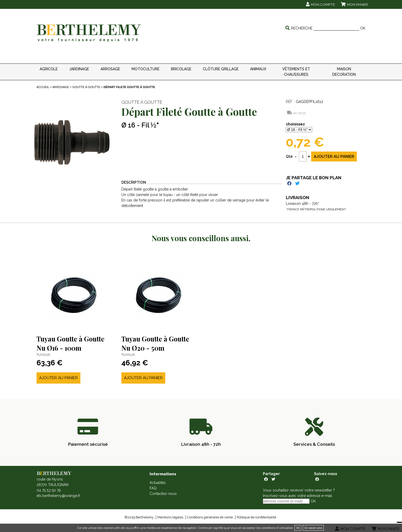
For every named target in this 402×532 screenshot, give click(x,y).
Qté (289, 157)
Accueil (43, 87)
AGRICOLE (49, 69)
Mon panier (357, 4)
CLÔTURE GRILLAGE (221, 69)
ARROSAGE (110, 69)
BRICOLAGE (181, 69)
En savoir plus (313, 528)
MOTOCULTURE (146, 69)
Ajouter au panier (58, 378)
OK (363, 28)
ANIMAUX (258, 69)
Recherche (302, 28)
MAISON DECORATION (344, 72)
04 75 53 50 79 (49, 490)
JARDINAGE (79, 69)
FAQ (153, 488)
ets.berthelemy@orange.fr (58, 496)
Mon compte (323, 4)
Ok (298, 528)
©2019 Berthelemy (139, 517)
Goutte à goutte (86, 87)
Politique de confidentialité (256, 517)
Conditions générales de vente (210, 517)
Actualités (158, 483)
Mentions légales (170, 517)
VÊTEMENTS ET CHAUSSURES (296, 72)
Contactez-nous (163, 494)
